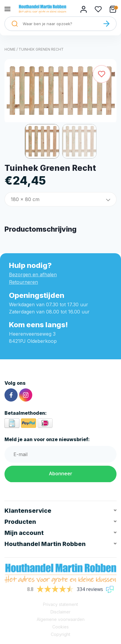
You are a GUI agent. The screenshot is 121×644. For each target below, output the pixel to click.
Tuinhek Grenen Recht (41, 49)
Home (10, 49)
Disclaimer (60, 612)
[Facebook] (11, 395)
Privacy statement (60, 604)
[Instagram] (26, 395)
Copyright (60, 634)
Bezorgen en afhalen (33, 275)
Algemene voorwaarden (61, 619)
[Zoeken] (106, 24)
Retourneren (23, 282)
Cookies (60, 627)
